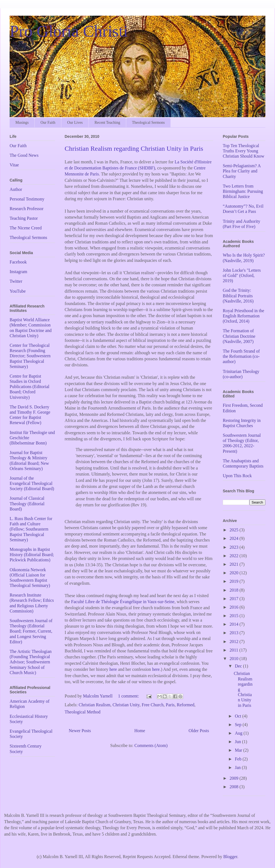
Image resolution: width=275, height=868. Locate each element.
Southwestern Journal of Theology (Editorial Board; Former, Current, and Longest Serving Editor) (31, 631)
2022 (235, 556)
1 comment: (129, 696)
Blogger (230, 857)
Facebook (18, 262)
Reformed (186, 705)
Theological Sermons (148, 123)
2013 (235, 633)
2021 (235, 564)
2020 (235, 573)
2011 (234, 650)
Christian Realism (94, 705)
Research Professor (27, 209)
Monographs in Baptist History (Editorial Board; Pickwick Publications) (32, 555)
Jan (238, 767)
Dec (239, 666)
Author (16, 189)
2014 (235, 624)
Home (140, 731)
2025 (235, 530)
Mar (239, 750)
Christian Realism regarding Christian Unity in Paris (134, 149)
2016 (235, 607)
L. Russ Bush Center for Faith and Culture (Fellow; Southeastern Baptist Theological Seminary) (31, 529)
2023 (235, 547)
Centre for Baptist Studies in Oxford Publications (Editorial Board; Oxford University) (29, 387)
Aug (239, 733)
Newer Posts (80, 731)
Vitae (14, 165)
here (113, 669)
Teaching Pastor (24, 218)
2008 (235, 787)
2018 (235, 590)
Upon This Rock (237, 476)
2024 (235, 538)
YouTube (18, 291)
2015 (235, 616)
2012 (235, 642)
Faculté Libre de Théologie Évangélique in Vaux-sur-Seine (123, 602)
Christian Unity (126, 705)
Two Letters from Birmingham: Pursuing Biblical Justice (243, 191)
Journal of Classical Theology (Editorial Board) (27, 503)
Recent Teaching (107, 123)
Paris (170, 705)
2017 (235, 599)
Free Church (153, 705)
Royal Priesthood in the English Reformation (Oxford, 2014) (244, 316)
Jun (238, 742)
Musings (22, 123)
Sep (239, 725)
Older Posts (199, 731)
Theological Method (82, 712)
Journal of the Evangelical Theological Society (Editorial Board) (32, 483)
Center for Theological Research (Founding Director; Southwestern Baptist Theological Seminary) (30, 356)
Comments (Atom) (151, 745)
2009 (235, 778)
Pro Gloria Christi (69, 31)
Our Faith (48, 123)
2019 (235, 581)
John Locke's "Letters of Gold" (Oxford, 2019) (242, 275)
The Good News (24, 155)
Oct (239, 716)
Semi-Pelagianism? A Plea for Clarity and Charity (242, 171)
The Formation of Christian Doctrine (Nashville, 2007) (239, 336)
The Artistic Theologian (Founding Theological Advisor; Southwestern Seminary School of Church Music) (31, 662)
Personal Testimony (27, 199)
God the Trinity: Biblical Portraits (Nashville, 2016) (238, 296)
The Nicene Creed (26, 228)
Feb (239, 759)
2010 (235, 659)
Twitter (16, 281)
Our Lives (75, 123)
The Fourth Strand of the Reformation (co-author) (241, 356)
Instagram (18, 272)
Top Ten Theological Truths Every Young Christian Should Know (244, 151)
